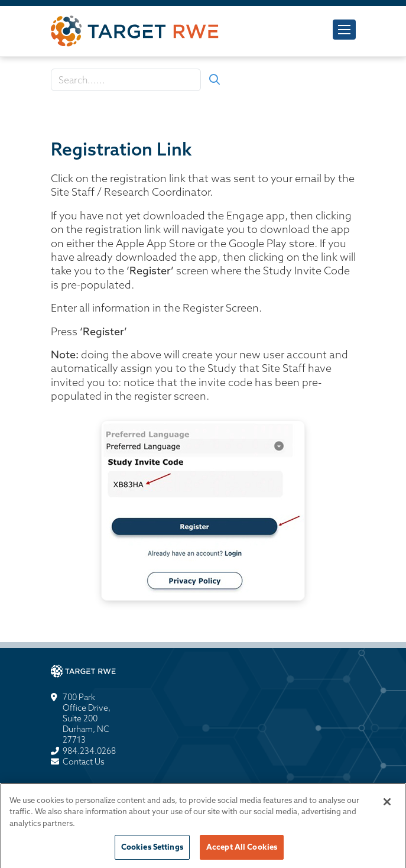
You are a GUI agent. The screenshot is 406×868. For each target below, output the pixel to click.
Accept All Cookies (242, 850)
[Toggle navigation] (344, 30)
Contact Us (84, 762)
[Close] (387, 804)
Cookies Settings (152, 850)
